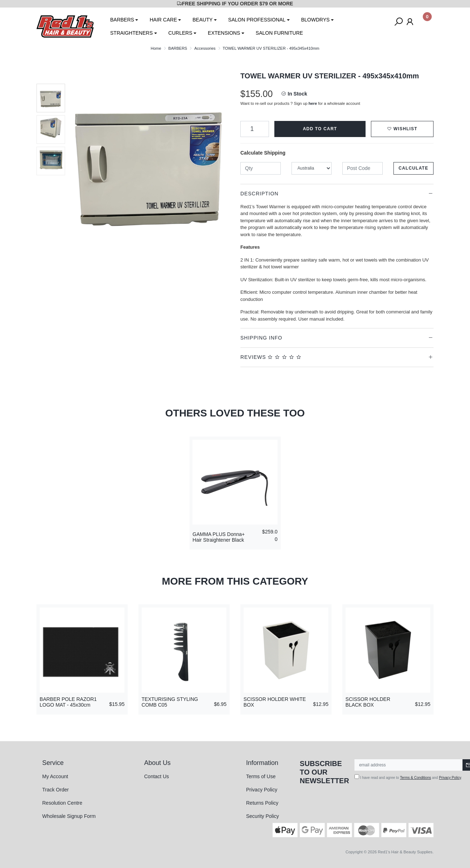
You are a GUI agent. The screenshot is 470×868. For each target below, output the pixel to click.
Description (260, 194)
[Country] (312, 168)
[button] (402, 129)
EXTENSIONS (224, 33)
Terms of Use (261, 776)
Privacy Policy (262, 790)
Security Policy (263, 816)
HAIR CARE (163, 20)
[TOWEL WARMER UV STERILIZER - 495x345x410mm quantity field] (255, 129)
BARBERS (122, 20)
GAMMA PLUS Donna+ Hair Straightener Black (219, 537)
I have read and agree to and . (408, 777)
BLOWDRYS (315, 20)
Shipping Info (261, 338)
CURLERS (180, 33)
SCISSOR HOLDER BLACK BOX (368, 702)
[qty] (261, 168)
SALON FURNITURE (279, 33)
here (313, 103)
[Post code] (363, 168)
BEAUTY (202, 20)
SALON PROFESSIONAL (257, 20)
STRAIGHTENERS (131, 33)
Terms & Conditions (415, 778)
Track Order (55, 790)
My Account (55, 776)
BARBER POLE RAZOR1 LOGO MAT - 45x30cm (68, 702)
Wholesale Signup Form (69, 816)
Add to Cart (320, 129)
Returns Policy (262, 803)
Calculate (413, 168)
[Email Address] (409, 765)
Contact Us (156, 776)
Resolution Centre (62, 803)
